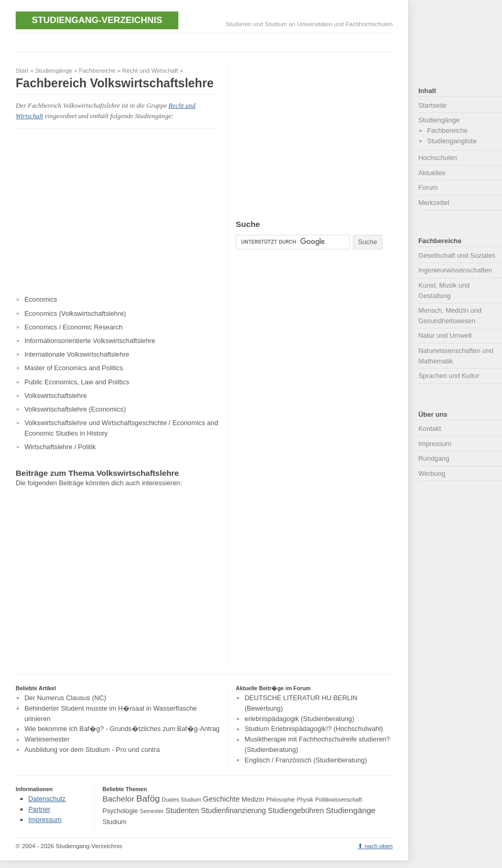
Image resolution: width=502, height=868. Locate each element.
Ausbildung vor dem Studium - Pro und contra (92, 750)
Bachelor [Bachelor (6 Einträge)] (118, 799)
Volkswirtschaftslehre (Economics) (75, 409)
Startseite (432, 105)
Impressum (435, 444)
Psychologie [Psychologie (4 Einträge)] (120, 811)
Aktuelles (432, 173)
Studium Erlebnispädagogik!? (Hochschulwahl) (314, 729)
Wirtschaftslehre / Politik (60, 447)
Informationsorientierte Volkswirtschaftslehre (90, 341)
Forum (428, 187)
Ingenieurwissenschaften (455, 270)
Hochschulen (438, 158)
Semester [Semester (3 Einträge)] (152, 811)
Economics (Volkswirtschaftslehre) (75, 313)
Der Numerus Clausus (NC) (65, 698)
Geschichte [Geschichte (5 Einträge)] (221, 799)
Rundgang (434, 458)
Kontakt (430, 429)
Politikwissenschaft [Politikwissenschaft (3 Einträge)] (339, 800)
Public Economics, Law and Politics (77, 382)
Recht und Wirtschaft (150, 71)
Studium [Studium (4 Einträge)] (115, 822)
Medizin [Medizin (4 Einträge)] (253, 800)
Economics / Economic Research (74, 327)
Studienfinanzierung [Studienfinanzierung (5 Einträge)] (233, 810)
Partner (39, 809)
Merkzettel (434, 203)
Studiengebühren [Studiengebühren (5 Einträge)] (296, 810)
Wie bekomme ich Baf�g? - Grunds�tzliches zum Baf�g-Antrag (122, 729)
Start (22, 71)
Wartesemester (47, 740)
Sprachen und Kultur (449, 376)
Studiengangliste (452, 141)
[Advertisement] (206, 42)
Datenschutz (47, 799)
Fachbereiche (97, 71)
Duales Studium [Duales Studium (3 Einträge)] (181, 800)
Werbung (432, 473)
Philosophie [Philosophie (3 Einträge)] (281, 800)
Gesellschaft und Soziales (457, 255)
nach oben (379, 846)
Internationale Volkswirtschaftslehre (77, 354)
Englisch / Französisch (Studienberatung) (306, 760)
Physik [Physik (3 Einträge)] (305, 800)
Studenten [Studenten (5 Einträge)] (182, 810)
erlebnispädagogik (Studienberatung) (300, 719)
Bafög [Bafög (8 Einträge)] (148, 798)
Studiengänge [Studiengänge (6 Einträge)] (351, 810)
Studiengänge (54, 71)
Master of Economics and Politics (74, 368)
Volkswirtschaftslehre (56, 396)
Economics (41, 299)
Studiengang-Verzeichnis (97, 20)
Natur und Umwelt (445, 335)
